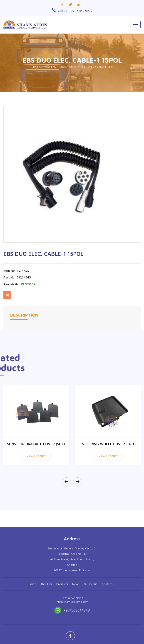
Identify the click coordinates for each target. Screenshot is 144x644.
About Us (46, 632)
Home (37, 67)
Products (62, 632)
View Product (36, 456)
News (76, 632)
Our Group (91, 632)
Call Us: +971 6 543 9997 (75, 11)
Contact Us (109, 632)
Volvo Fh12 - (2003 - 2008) (60, 67)
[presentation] (66, 482)
